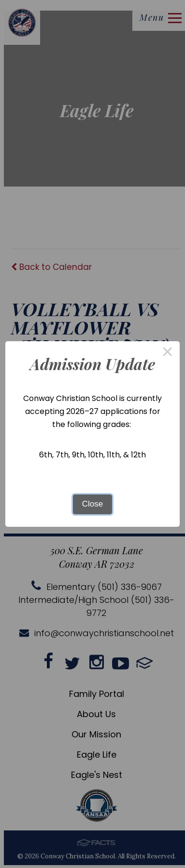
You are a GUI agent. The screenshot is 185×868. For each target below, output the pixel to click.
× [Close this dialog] (168, 354)
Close (92, 504)
